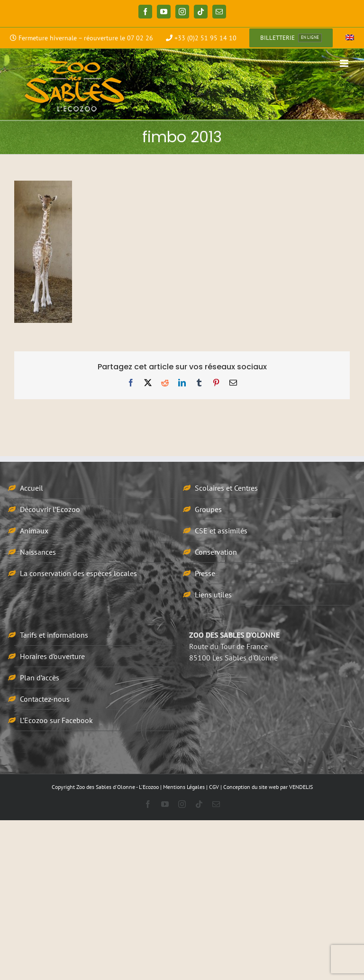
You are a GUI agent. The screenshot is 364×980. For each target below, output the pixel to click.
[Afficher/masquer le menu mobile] (345, 63)
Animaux (34, 531)
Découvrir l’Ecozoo (50, 509)
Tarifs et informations (54, 635)
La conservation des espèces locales (78, 573)
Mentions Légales (184, 787)
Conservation (216, 552)
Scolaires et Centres (226, 488)
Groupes (208, 509)
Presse (205, 573)
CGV (214, 787)
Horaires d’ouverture (52, 656)
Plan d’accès (40, 678)
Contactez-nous (45, 699)
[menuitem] (350, 38)
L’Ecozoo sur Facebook (56, 720)
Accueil (32, 488)
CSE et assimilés (221, 531)
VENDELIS (301, 787)
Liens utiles (213, 595)
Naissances (38, 552)
